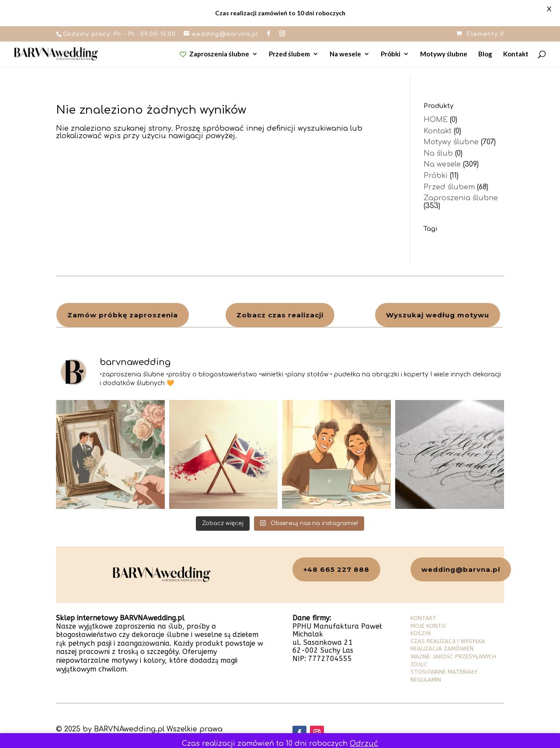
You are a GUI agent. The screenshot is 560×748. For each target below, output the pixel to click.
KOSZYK (421, 633)
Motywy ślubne (444, 54)
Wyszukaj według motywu (438, 315)
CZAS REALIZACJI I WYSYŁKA (448, 641)
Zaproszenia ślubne (215, 54)
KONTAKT (423, 618)
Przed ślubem (289, 54)
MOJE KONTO (428, 626)
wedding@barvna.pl (461, 569)
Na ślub (438, 153)
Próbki (391, 54)
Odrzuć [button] (364, 744)
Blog (485, 54)
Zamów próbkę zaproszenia (123, 315)
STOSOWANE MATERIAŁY (444, 672)
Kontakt (516, 54)
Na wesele (345, 54)
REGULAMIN (426, 680)
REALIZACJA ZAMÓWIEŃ (442, 649)
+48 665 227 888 (336, 569)
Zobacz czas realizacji (280, 315)
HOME (436, 120)
